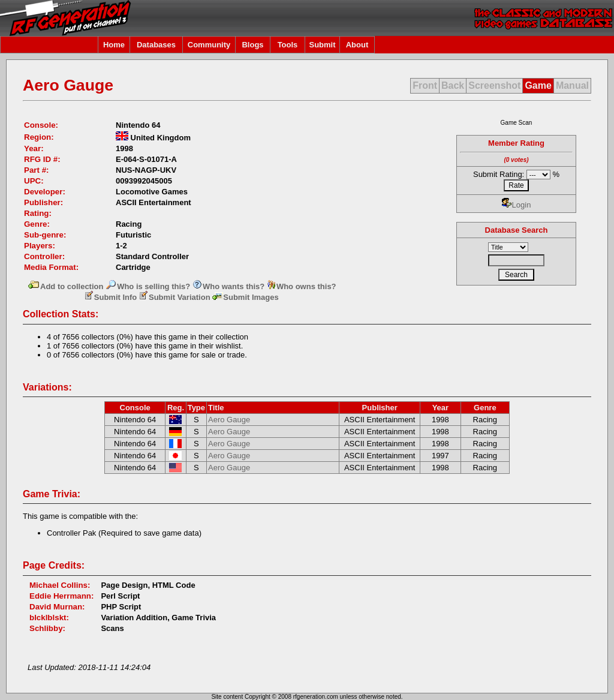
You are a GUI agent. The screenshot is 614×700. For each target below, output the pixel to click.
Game (538, 85)
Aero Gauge (229, 420)
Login (517, 205)
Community (209, 45)
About (357, 45)
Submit (322, 45)
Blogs (252, 45)
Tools (288, 45)
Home (114, 45)
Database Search (517, 230)
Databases (156, 45)
